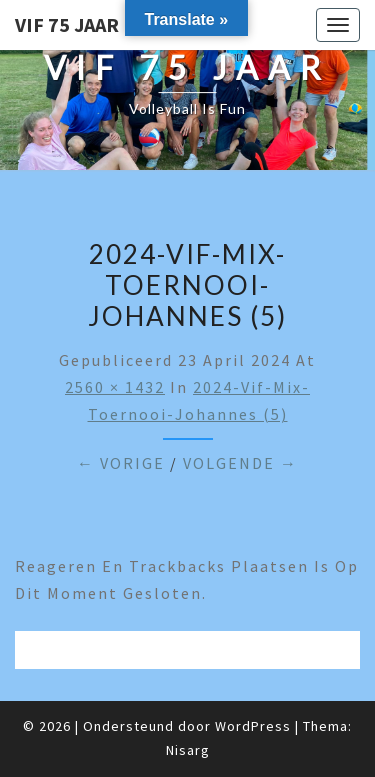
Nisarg (188, 750)
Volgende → (240, 463)
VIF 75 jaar (67, 24)
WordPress (253, 726)
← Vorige (121, 463)
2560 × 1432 (115, 387)
